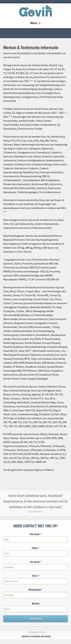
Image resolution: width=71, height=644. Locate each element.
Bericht (36, 604)
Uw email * (36, 562)
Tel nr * (36, 576)
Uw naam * (35, 534)
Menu (34, 23)
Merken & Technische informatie (36, 636)
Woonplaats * (35, 590)
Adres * (35, 548)
